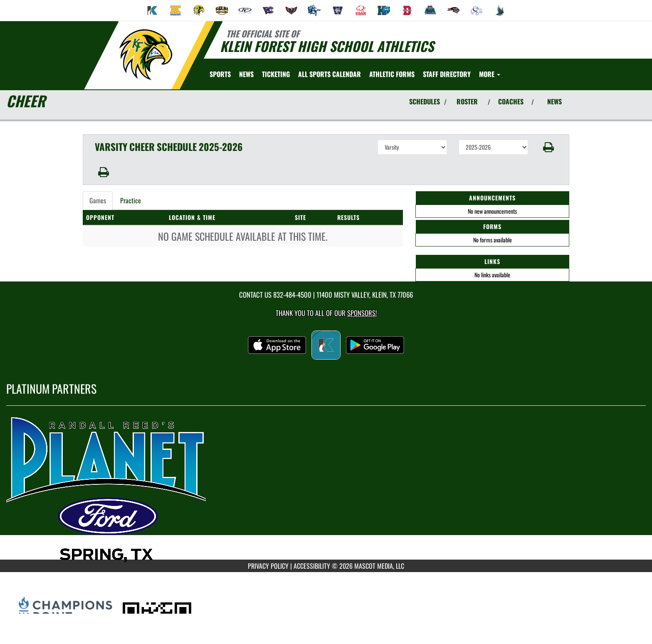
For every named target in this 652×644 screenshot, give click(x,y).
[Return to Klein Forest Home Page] (145, 54)
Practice (131, 200)
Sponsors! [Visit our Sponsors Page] (362, 313)
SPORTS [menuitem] (220, 74)
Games (98, 200)
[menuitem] (153, 10)
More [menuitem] (490, 74)
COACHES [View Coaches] (511, 101)
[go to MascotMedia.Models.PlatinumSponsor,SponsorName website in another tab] (326, 489)
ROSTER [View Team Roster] (467, 101)
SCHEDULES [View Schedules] (425, 101)
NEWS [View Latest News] (554, 101)
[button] (549, 147)
